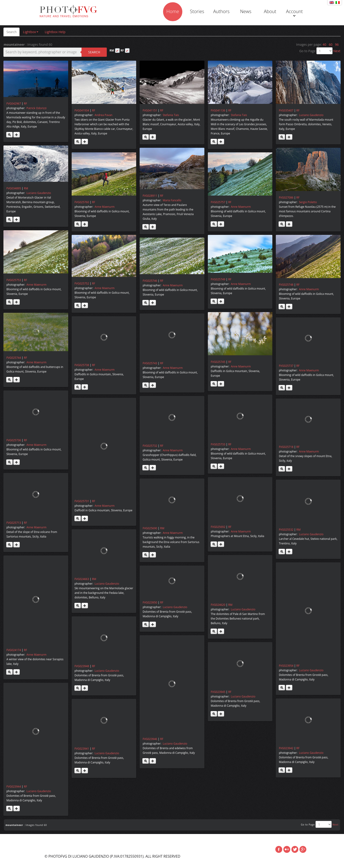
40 (324, 44)
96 (337, 44)
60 (331, 44)
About (270, 11)
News (246, 11)
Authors (221, 11)
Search (11, 32)
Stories (197, 11)
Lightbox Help (55, 32)
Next (337, 51)
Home (173, 11)
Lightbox (31, 32)
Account (294, 12)
